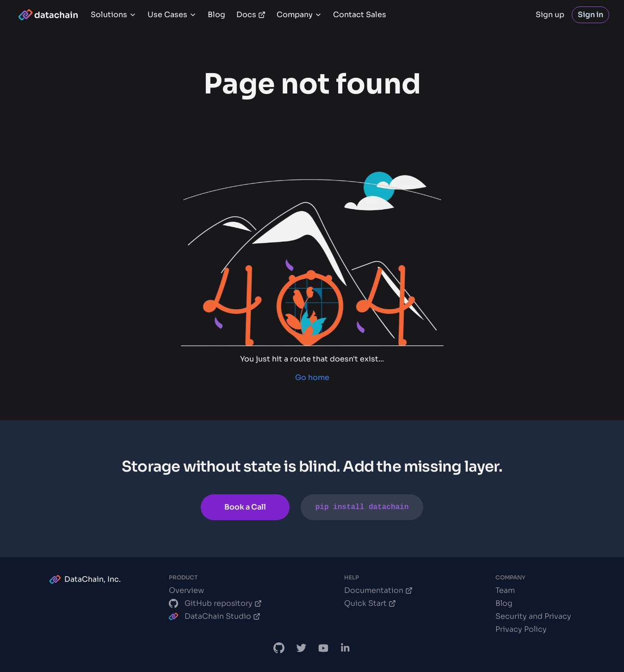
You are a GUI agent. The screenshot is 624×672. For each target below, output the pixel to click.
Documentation (378, 590)
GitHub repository (215, 603)
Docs (251, 15)
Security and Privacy (533, 616)
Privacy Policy (521, 629)
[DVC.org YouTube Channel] (323, 648)
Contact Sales (360, 15)
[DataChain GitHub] (279, 648)
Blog (216, 15)
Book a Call (245, 507)
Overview (186, 590)
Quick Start (370, 603)
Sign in (590, 15)
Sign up (550, 15)
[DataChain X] (301, 648)
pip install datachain (362, 507)
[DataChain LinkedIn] (346, 648)
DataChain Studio (215, 616)
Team (505, 590)
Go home (312, 377)
